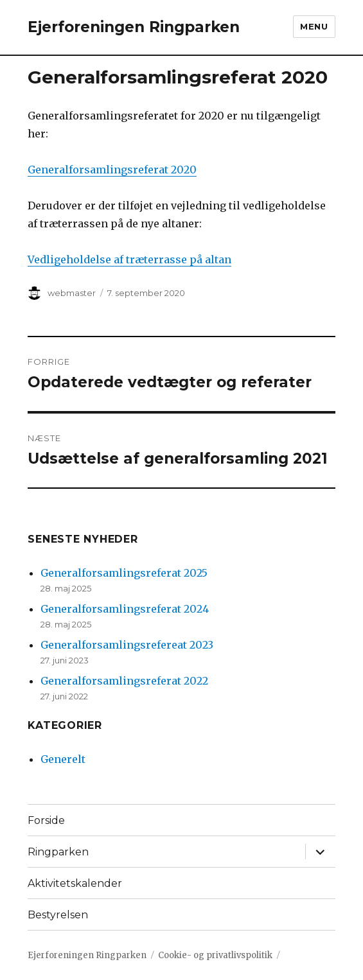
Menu (314, 26)
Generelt (63, 759)
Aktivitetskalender (75, 883)
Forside (46, 820)
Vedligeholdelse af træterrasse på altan (129, 259)
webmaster (72, 293)
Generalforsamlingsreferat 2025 (124, 573)
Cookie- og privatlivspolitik (215, 955)
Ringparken (58, 852)
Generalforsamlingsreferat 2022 (124, 681)
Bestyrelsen (58, 915)
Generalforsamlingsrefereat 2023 (127, 645)
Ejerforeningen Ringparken (134, 27)
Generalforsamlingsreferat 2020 (112, 170)
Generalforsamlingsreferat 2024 (125, 609)
